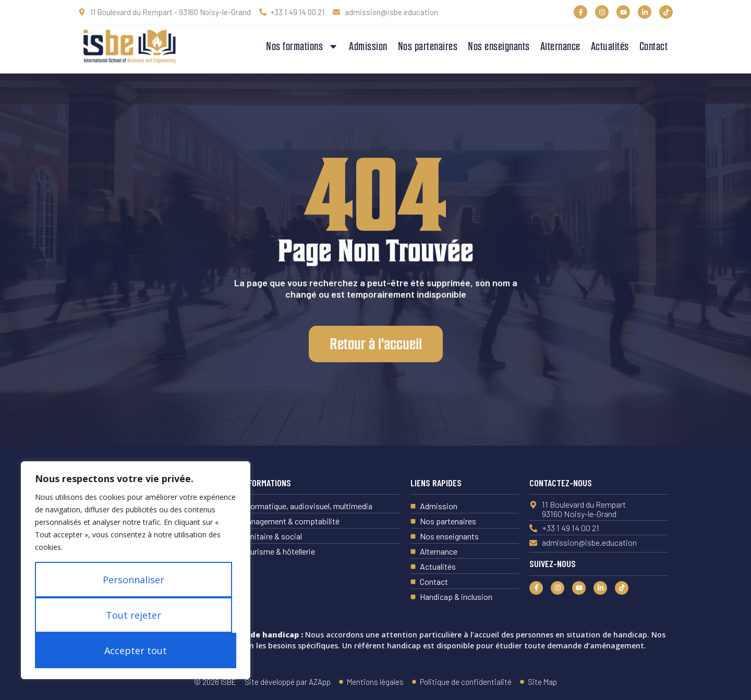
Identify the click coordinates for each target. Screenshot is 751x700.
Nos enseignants (499, 46)
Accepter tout (136, 650)
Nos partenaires (428, 46)
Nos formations (302, 46)
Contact (654, 46)
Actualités (610, 46)
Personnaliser (134, 580)
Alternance (560, 46)
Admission (368, 46)
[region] (136, 570)
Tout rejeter (134, 615)
